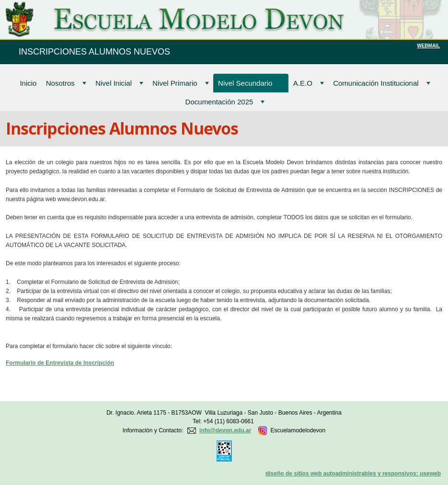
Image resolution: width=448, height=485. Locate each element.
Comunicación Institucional (381, 83)
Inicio (28, 83)
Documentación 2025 (225, 102)
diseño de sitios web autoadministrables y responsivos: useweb (353, 474)
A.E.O (309, 83)
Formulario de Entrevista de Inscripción (60, 363)
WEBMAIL (428, 46)
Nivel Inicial (119, 83)
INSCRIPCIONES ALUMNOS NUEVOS (94, 52)
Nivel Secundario (251, 83)
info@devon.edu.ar (225, 430)
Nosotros (66, 83)
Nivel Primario (180, 83)
